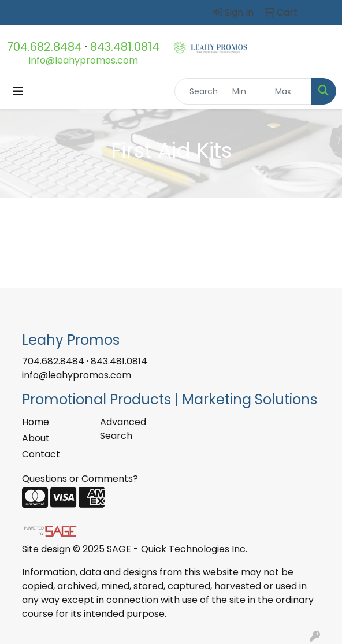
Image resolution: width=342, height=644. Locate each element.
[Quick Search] (200, 91)
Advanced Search (123, 429)
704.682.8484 (44, 47)
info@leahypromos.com (83, 60)
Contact (41, 454)
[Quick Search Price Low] (248, 91)
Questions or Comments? (80, 479)
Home (36, 422)
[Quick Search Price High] (290, 91)
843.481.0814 (125, 47)
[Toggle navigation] (18, 91)
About (36, 438)
